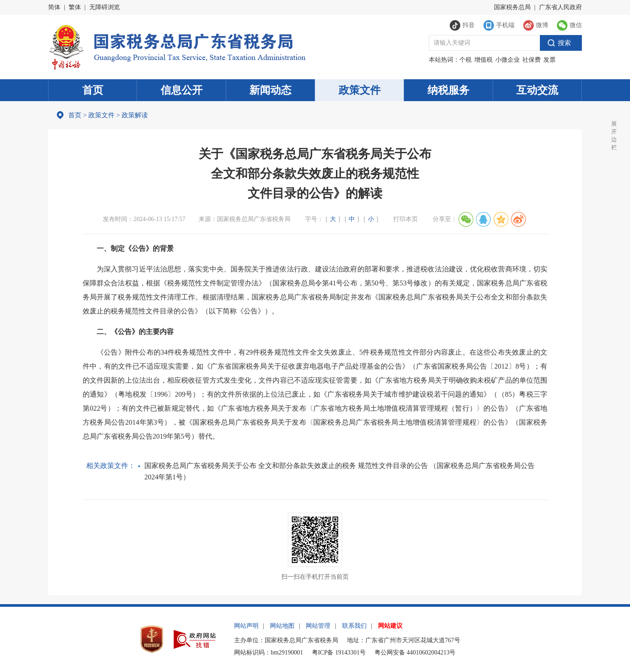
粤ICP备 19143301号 (339, 653)
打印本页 (406, 219)
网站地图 (282, 626)
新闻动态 (270, 90)
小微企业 (507, 60)
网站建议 (390, 626)
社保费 (532, 60)
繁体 (75, 7)
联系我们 (354, 626)
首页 (93, 90)
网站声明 (246, 626)
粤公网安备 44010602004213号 (415, 653)
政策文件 (360, 90)
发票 (549, 60)
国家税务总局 (512, 7)
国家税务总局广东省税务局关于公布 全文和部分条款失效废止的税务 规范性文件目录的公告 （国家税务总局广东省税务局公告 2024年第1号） (339, 471)
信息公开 (182, 90)
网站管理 (318, 626)
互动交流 (537, 90)
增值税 (483, 60)
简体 (54, 7)
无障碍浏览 (105, 7)
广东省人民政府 (560, 7)
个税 (465, 60)
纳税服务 (448, 90)
